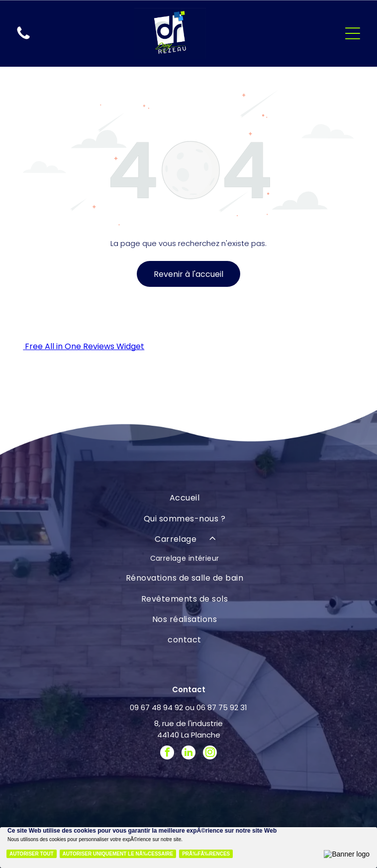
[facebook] (167, 754)
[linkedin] (188, 754)
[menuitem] (184, 498)
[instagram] (210, 754)
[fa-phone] (23, 39)
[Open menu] (353, 33)
